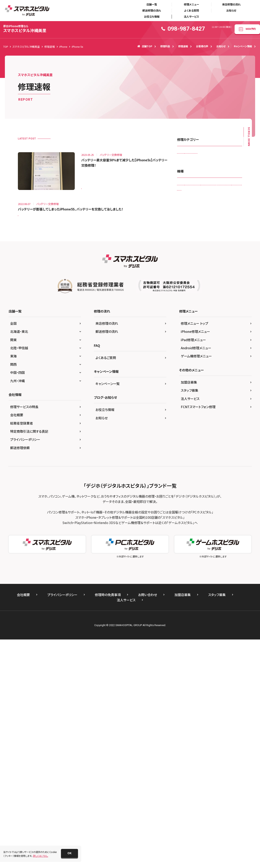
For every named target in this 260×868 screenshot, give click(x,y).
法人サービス (191, 17)
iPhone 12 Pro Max (214, 358)
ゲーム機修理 (211, 163)
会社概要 (17, 643)
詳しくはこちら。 (41, 856)
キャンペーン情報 (243, 46)
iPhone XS (222, 408)
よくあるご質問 (106, 586)
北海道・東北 (19, 560)
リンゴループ (186, 205)
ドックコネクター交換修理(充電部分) (199, 188)
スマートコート (216, 171)
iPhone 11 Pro (188, 341)
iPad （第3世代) (201, 273)
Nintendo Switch (207, 417)
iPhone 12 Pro (188, 358)
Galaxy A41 (218, 257)
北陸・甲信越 (19, 576)
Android (184, 257)
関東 (13, 568)
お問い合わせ (148, 823)
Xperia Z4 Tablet (189, 442)
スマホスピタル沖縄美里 (25, 29)
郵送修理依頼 (20, 676)
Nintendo (185, 417)
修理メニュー (191, 4)
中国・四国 (17, 601)
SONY (183, 433)
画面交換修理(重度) (190, 222)
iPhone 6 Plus (187, 383)
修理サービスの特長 (24, 635)
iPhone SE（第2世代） (210, 400)
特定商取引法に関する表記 (29, 660)
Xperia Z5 (211, 442)
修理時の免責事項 (108, 823)
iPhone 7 (185, 391)
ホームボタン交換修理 (220, 197)
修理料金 (165, 46)
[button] (69, 853)
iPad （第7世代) (212, 282)
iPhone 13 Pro (207, 366)
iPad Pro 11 (186, 315)
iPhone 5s (89, 186)
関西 (13, 593)
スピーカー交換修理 (190, 171)
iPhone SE (185, 400)
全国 (13, 552)
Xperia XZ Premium (219, 433)
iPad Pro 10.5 (216, 307)
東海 (13, 584)
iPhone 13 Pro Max (190, 375)
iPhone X (185, 408)
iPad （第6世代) (188, 282)
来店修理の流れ (231, 4)
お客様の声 (202, 46)
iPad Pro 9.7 (187, 332)
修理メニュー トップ (194, 552)
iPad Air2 (212, 299)
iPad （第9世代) (212, 290)
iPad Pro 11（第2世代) (213, 315)
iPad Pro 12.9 (187, 324)
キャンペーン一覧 (108, 612)
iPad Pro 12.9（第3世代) (216, 324)
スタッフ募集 (190, 619)
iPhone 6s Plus (230, 383)
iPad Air (232, 290)
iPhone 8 (202, 391)
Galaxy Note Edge (220, 265)
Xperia (197, 433)
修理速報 (183, 46)
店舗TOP (145, 46)
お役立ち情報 (152, 17)
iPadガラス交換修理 (190, 154)
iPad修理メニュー (193, 568)
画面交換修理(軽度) (213, 213)
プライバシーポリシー (25, 668)
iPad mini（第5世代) (190, 307)
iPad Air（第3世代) (189, 299)
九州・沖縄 (17, 609)
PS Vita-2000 (218, 425)
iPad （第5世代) (225, 273)
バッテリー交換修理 (190, 197)
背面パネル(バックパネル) (222, 222)
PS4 (235, 425)
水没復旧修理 (225, 205)
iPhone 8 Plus (223, 391)
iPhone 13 (185, 366)
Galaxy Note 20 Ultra (191, 265)
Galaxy (200, 257)
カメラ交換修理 (188, 163)
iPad (182, 273)
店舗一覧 (152, 4)
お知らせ (231, 10)
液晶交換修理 (187, 213)
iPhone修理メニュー (195, 560)
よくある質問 (191, 10)
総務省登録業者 (22, 651)
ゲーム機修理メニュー (196, 584)
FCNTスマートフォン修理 (198, 635)
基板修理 (206, 205)
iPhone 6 (232, 375)
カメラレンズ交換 (218, 154)
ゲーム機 (229, 442)
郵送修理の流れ (152, 10)
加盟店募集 (189, 610)
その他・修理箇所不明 (191, 180)
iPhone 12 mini (207, 349)
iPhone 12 (185, 349)
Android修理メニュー (196, 576)
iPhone (205, 332)
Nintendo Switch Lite (191, 425)
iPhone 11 (223, 332)
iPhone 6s (208, 383)
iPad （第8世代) (188, 290)
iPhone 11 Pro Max (214, 341)
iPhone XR (203, 408)
